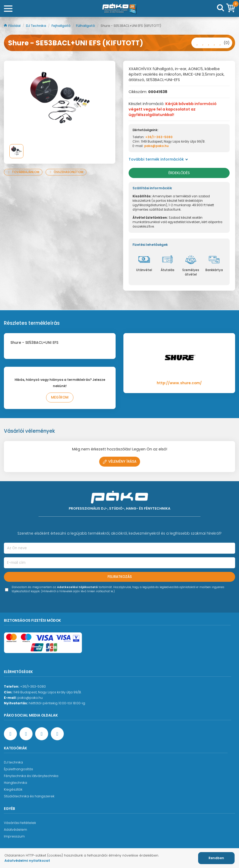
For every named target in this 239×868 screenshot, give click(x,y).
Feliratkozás (120, 577)
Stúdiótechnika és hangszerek (29, 796)
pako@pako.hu (156, 146)
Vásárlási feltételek (20, 823)
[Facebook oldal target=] (10, 734)
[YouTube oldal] (26, 734)
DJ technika (13, 762)
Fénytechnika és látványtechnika (31, 776)
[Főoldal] (119, 9)
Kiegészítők (13, 789)
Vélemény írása (120, 461)
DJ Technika (36, 26)
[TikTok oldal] (57, 734)
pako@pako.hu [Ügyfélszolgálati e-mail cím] (30, 698)
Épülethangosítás (18, 769)
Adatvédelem (15, 830)
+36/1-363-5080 (159, 137)
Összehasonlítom (66, 172)
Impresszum (14, 836)
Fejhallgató (61, 26)
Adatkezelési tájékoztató (77, 587)
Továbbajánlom (23, 172)
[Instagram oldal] (42, 734)
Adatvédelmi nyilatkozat (27, 861)
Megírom (60, 397)
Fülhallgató (86, 26)
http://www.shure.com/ (179, 383)
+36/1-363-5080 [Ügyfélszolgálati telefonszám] (33, 686)
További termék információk (158, 159)
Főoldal (13, 26)
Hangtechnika (15, 783)
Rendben (216, 858)
